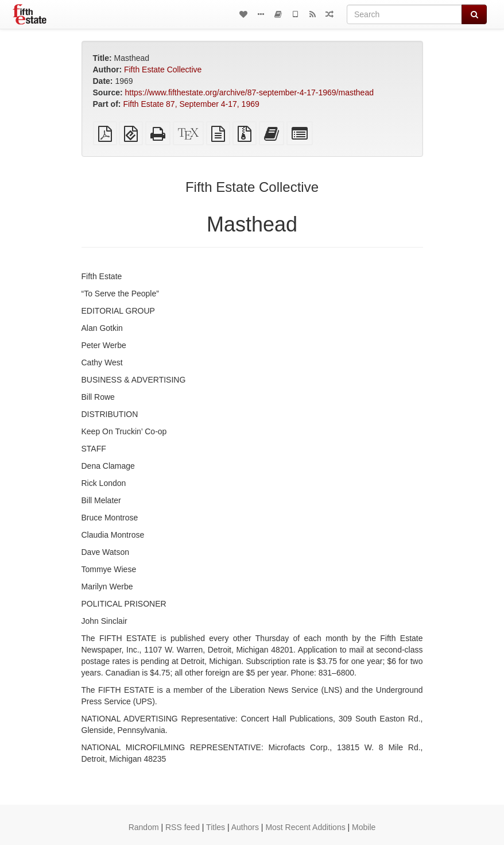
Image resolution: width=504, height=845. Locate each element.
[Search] (404, 14)
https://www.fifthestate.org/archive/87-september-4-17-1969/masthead (249, 92)
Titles (216, 827)
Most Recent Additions (305, 827)
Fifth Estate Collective (163, 70)
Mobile (364, 827)
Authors (245, 827)
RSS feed (183, 827)
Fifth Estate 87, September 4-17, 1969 (191, 104)
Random (144, 827)
